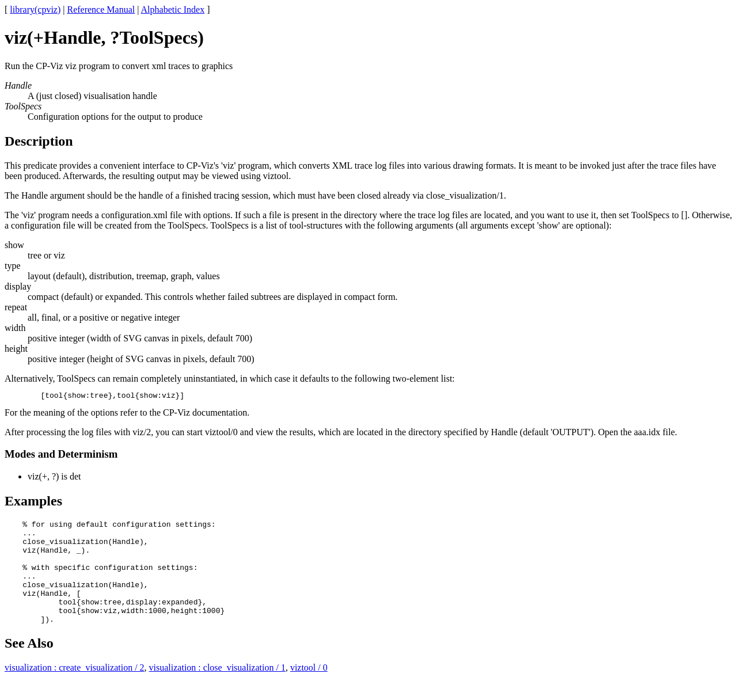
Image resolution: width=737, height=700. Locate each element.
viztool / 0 (309, 690)
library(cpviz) (35, 9)
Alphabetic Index (173, 9)
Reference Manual (101, 9)
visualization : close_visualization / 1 (217, 690)
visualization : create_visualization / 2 (75, 690)
